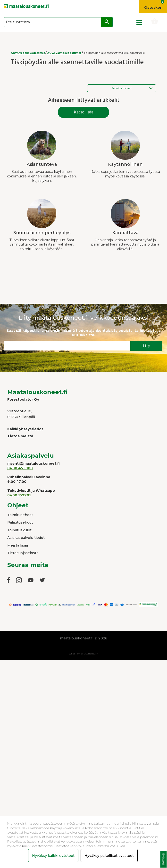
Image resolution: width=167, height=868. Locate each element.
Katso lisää (84, 112)
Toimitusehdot (20, 515)
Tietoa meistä (20, 436)
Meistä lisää (18, 545)
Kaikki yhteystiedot (25, 429)
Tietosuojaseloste (23, 553)
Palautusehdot (20, 522)
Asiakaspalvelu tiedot (26, 538)
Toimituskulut (19, 530)
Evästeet (163, 859)
